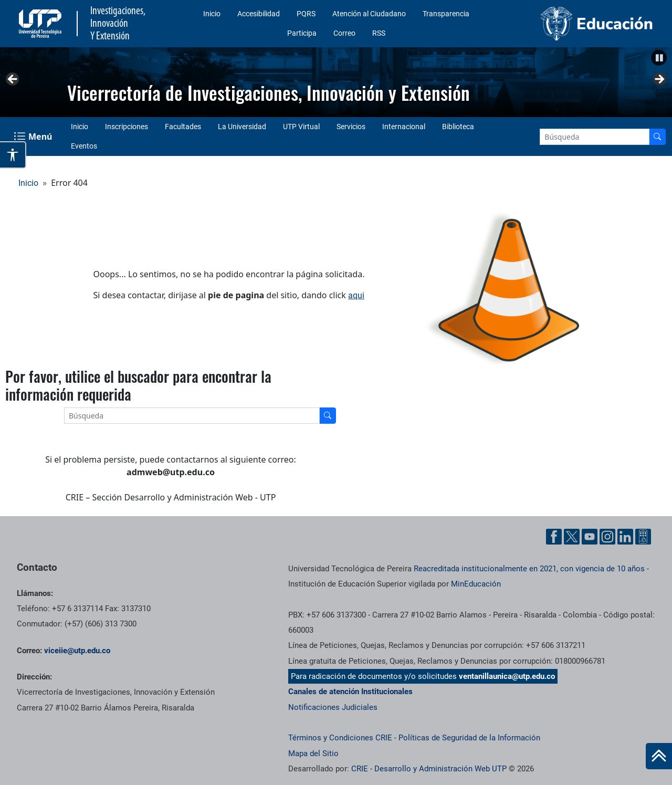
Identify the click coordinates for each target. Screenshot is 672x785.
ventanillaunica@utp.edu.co (507, 676)
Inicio (212, 14)
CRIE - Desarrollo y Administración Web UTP (429, 769)
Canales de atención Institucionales (350, 692)
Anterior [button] (13, 80)
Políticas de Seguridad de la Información (469, 738)
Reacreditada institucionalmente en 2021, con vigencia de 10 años (529, 569)
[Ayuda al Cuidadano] (643, 537)
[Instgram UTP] (607, 537)
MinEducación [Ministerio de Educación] (476, 584)
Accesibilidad (259, 14)
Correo (344, 33)
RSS (379, 33)
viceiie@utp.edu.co (77, 651)
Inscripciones (127, 127)
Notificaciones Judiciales (333, 707)
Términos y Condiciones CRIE (340, 738)
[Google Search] (595, 137)
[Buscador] (657, 137)
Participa (302, 33)
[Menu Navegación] (34, 137)
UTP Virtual (301, 127)
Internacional (404, 127)
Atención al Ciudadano (369, 14)
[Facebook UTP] (554, 537)
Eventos (84, 146)
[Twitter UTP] (572, 537)
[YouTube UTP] (590, 537)
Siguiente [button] (659, 80)
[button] (659, 58)
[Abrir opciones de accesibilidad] (13, 155)
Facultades (183, 127)
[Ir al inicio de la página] (659, 756)
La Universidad (242, 127)
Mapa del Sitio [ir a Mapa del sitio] (313, 753)
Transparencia (446, 14)
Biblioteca (458, 127)
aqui (356, 295)
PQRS (306, 14)
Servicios (351, 127)
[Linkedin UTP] (625, 537)
